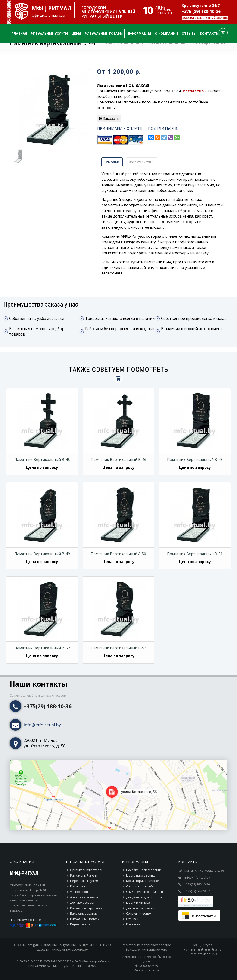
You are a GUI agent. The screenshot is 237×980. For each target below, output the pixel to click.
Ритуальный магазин (86, 919)
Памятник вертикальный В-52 (42, 648)
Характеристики (142, 162)
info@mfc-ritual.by (42, 725)
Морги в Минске (138, 902)
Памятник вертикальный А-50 (118, 554)
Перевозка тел (81, 924)
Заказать (109, 118)
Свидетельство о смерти (145, 892)
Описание (112, 162)
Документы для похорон (144, 897)
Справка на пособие (141, 886)
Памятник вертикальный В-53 (118, 648)
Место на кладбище (141, 875)
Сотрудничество (139, 913)
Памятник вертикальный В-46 (118, 460)
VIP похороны (80, 892)
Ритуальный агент (84, 875)
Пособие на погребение (144, 870)
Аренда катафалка (84, 897)
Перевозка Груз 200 (85, 881)
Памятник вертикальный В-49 (42, 554)
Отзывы (132, 919)
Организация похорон (87, 870)
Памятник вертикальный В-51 (195, 554)
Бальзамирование (84, 913)
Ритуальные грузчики (86, 908)
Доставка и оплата (140, 908)
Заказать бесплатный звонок (205, 18)
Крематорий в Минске (143, 881)
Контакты (133, 924)
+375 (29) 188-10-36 (201, 11)
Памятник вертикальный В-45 (42, 460)
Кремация (78, 886)
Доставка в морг (82, 902)
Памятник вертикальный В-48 (195, 460)
